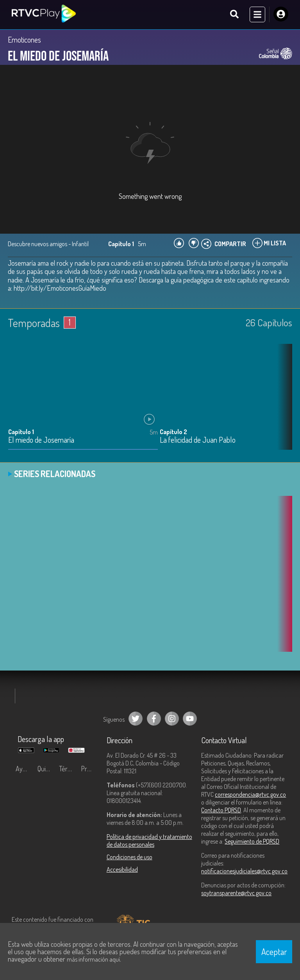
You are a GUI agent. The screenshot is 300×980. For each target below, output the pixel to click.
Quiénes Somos (46, 769)
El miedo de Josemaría (41, 441)
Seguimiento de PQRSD (252, 842)
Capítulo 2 (173, 433)
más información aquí (93, 959)
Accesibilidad (122, 870)
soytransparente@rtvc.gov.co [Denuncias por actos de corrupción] (236, 893)
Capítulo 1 (21, 433)
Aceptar (274, 951)
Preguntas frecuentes (90, 769)
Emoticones (24, 40)
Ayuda (24, 769)
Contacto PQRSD (221, 810)
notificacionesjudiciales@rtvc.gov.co (244, 871)
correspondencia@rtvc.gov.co (250, 795)
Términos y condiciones (68, 769)
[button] (282, 403)
